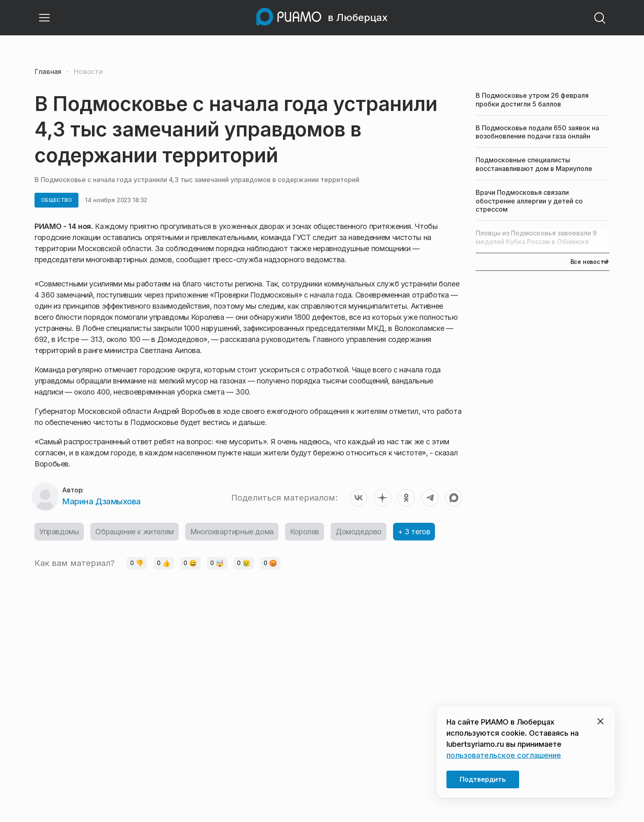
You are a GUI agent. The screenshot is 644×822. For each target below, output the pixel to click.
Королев (305, 532)
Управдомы (59, 532)
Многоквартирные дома (232, 532)
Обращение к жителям (134, 532)
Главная (48, 72)
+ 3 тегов (414, 532)
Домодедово (359, 532)
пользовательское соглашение (504, 755)
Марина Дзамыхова (101, 501)
